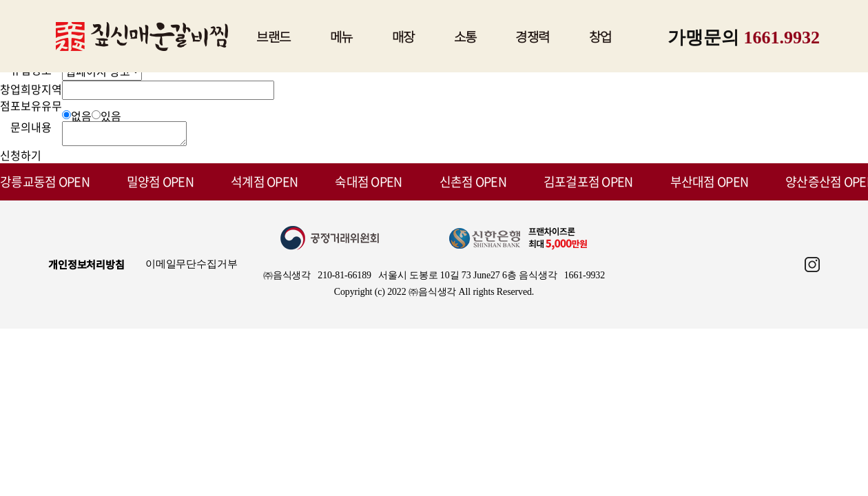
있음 (111, 116)
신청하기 (21, 159)
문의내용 (31, 127)
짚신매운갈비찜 (142, 37)
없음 (81, 116)
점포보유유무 (31, 105)
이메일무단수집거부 (192, 268)
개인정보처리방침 (86, 268)
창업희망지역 (31, 89)
